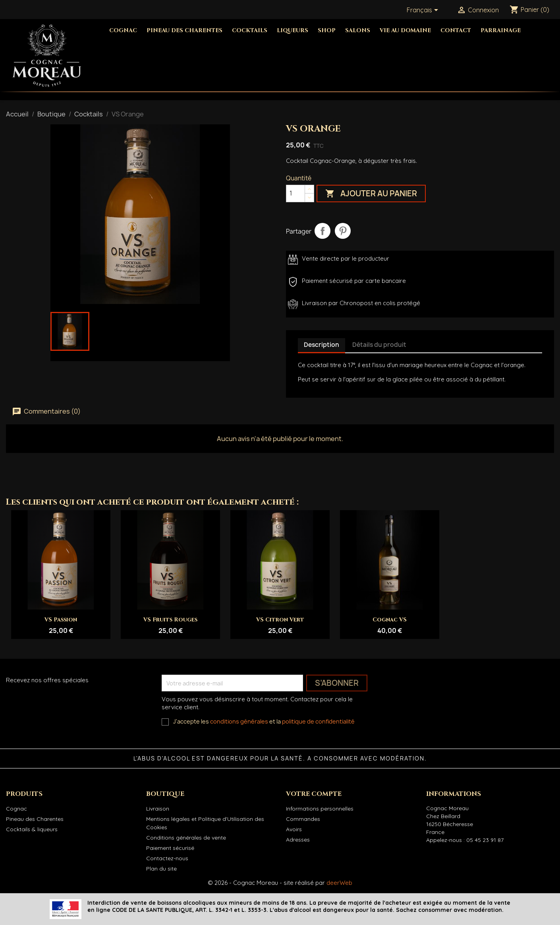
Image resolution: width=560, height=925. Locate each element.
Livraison (158, 809)
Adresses (298, 840)
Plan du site (161, 869)
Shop (327, 30)
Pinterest (343, 231)
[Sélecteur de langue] (424, 11)
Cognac (123, 30)
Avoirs (294, 829)
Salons (358, 30)
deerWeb (339, 883)
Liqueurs (293, 30)
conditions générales (239, 721)
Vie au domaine (405, 30)
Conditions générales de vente (186, 838)
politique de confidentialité (318, 721)
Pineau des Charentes (184, 30)
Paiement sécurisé (170, 848)
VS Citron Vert (280, 620)
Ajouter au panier (371, 194)
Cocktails (250, 30)
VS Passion (61, 620)
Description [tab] (322, 345)
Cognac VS (390, 620)
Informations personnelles (320, 809)
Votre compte (314, 794)
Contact (456, 30)
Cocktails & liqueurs (32, 829)
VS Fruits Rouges (170, 620)
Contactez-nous (167, 858)
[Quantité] (295, 194)
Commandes (303, 819)
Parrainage (501, 30)
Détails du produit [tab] (379, 345)
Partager (322, 231)
